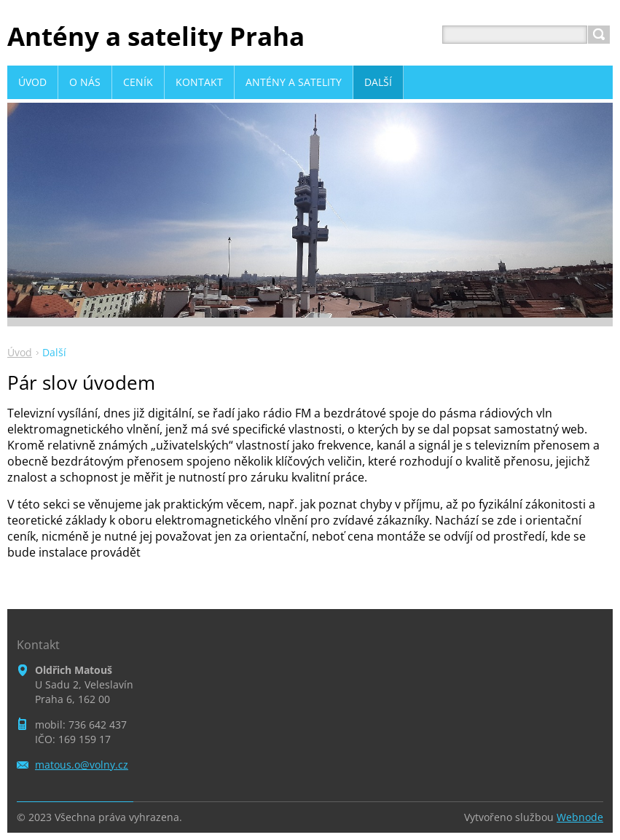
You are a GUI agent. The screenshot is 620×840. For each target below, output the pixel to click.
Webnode (580, 817)
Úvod (20, 352)
